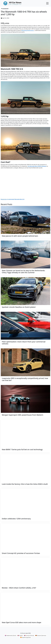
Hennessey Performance (28, 30)
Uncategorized (5, 9)
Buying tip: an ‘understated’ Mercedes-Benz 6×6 (13, 199)
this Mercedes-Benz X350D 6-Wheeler (37, 166)
